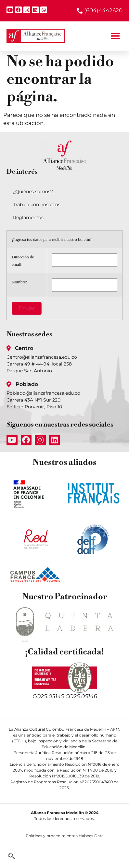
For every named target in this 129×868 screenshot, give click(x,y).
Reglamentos (28, 217)
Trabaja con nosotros (37, 205)
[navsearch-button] (11, 857)
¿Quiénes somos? (33, 192)
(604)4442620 (103, 10)
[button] (115, 36)
